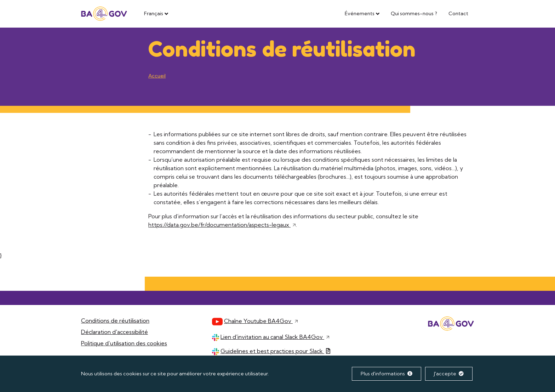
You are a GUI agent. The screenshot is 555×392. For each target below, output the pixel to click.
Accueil (157, 76)
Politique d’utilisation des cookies (124, 343)
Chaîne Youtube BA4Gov (261, 321)
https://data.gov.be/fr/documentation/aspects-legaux (222, 225)
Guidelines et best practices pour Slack (275, 351)
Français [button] (154, 13)
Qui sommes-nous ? (414, 13)
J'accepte (449, 374)
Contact (458, 13)
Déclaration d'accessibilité (115, 332)
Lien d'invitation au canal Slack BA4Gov (275, 337)
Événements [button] (360, 13)
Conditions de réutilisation (115, 321)
